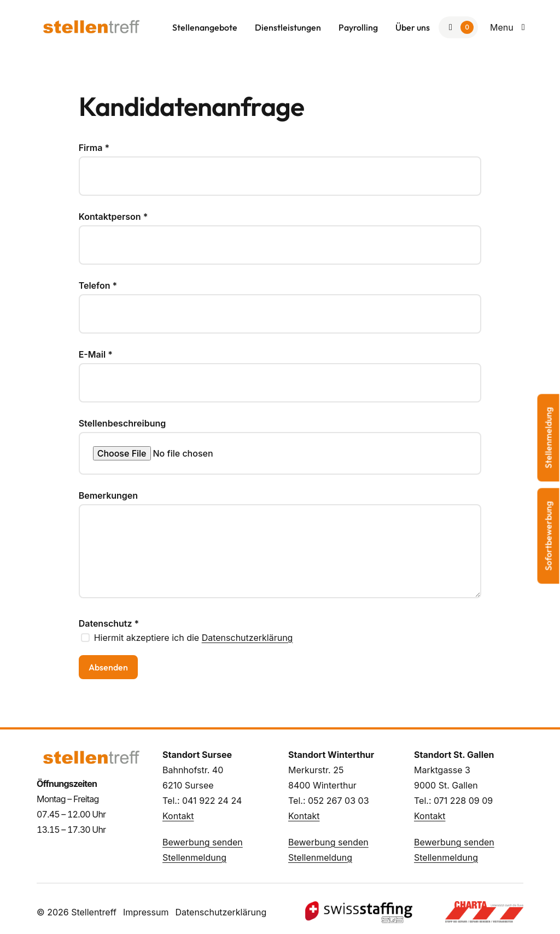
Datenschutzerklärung (247, 638)
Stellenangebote (205, 27)
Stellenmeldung (194, 857)
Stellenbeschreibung (122, 423)
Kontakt (178, 816)
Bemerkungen (108, 495)
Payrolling (358, 27)
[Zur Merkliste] (458, 27)
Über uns (413, 27)
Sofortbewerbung (549, 536)
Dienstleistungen (288, 27)
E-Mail (96, 354)
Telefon (98, 285)
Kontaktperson (113, 217)
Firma (94, 148)
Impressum (146, 912)
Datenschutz (109, 623)
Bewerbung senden (203, 842)
